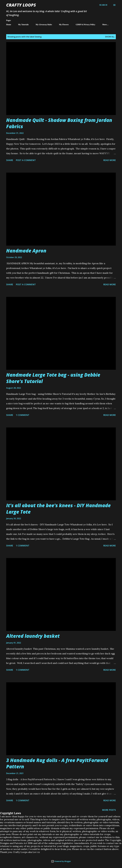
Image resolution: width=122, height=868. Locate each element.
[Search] (103, 5)
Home (9, 25)
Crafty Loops (21, 5)
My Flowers (64, 25)
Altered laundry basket (33, 636)
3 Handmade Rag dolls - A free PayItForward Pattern (57, 763)
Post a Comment (26, 160)
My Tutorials (23, 25)
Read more (110, 160)
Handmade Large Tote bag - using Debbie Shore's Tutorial (53, 378)
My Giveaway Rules (44, 25)
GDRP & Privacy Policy (86, 25)
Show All (110, 37)
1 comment (23, 415)
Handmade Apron (26, 251)
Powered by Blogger (61, 861)
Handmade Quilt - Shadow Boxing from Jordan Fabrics (59, 123)
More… (105, 25)
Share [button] (10, 160)
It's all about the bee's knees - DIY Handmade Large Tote (58, 508)
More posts (109, 810)
